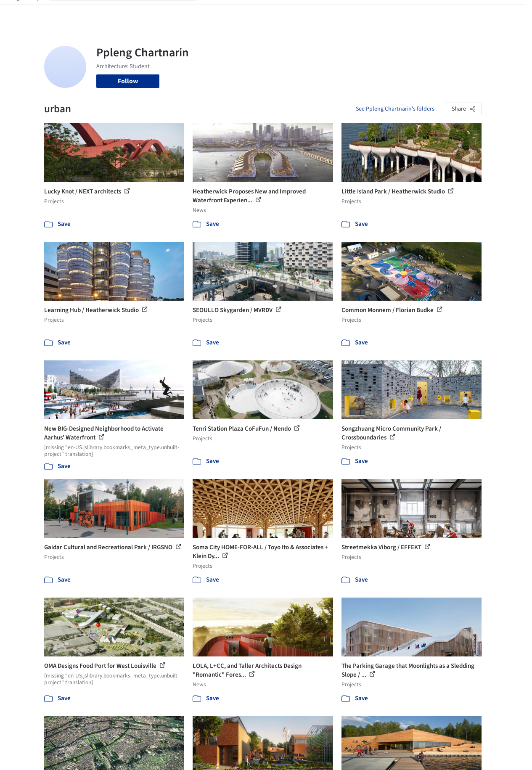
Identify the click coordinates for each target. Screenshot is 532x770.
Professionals (334, 12)
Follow (128, 81)
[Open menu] (506, 12)
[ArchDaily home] (27, 12)
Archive (393, 12)
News (368, 12)
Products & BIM (286, 12)
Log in (436, 12)
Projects (218, 12)
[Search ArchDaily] (130, 12)
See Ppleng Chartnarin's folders (395, 109)
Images (247, 12)
